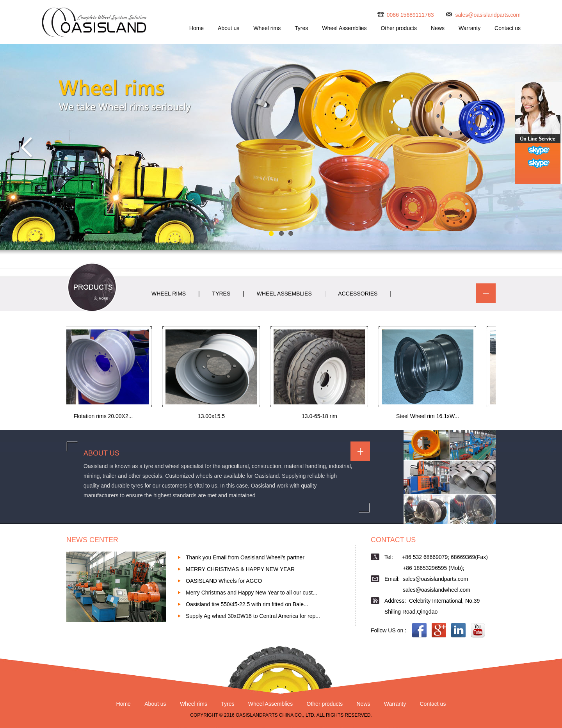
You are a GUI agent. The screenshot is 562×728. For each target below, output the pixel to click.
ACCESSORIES (358, 294)
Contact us (508, 28)
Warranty (470, 28)
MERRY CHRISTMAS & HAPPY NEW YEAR (240, 569)
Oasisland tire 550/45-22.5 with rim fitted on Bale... (247, 604)
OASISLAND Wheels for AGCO (224, 581)
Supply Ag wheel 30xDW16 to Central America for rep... (253, 616)
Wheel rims (267, 28)
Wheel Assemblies (344, 28)
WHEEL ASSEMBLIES (284, 294)
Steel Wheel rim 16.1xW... (429, 416)
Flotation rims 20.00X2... (105, 416)
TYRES (221, 294)
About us (229, 28)
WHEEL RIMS (169, 294)
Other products (399, 28)
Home (197, 28)
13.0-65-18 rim (321, 416)
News (438, 28)
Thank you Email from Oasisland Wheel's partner (245, 557)
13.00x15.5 (213, 416)
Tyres (301, 28)
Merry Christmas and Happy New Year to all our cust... (252, 593)
